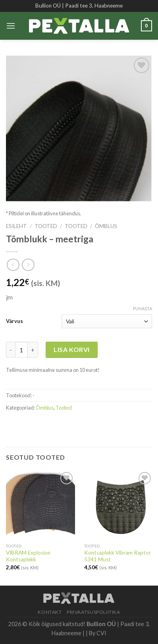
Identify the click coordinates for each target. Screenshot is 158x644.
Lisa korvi (72, 349)
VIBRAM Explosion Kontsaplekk (28, 556)
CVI (101, 633)
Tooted (46, 226)
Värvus (14, 321)
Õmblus (106, 226)
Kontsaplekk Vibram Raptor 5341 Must (118, 556)
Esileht (16, 226)
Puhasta (143, 308)
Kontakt (50, 612)
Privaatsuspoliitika (93, 612)
